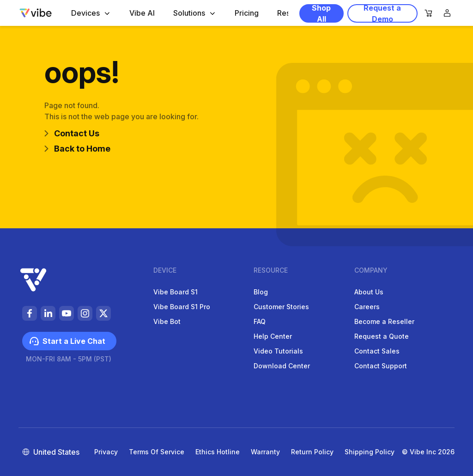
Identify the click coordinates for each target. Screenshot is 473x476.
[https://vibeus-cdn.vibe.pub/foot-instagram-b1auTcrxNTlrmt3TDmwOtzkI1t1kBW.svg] (85, 313)
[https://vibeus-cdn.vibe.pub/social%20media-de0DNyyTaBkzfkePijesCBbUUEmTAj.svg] (103, 313)
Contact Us (72, 133)
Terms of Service (157, 452)
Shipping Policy (370, 452)
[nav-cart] (429, 14)
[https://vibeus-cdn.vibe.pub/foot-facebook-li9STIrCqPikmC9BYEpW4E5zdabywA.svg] (30, 313)
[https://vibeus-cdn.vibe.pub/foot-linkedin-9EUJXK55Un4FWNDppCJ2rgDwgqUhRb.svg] (48, 313)
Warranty (265, 452)
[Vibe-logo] (36, 13)
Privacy (106, 452)
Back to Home (77, 149)
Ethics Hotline (218, 452)
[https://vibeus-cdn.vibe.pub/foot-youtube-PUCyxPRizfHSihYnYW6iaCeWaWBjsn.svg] (67, 313)
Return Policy (312, 452)
